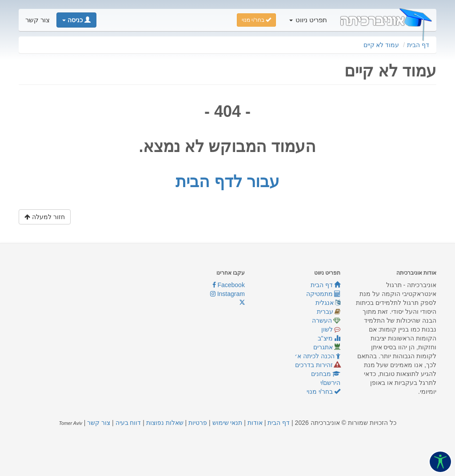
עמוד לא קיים (381, 45)
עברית (329, 312)
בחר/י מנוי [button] (256, 20)
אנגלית (328, 303)
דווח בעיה (128, 423)
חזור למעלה (45, 217)
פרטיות (198, 423)
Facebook (229, 285)
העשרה (326, 320)
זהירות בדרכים (318, 365)
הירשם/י (331, 383)
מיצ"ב (329, 338)
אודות (255, 423)
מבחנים (326, 374)
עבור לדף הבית (227, 182)
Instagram (227, 294)
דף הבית (418, 45)
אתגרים (327, 347)
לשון (331, 329)
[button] (76, 20)
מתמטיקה (323, 294)
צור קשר (38, 20)
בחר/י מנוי (324, 392)
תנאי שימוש (227, 423)
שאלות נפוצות (165, 423)
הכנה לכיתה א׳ (318, 356)
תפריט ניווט (308, 20)
